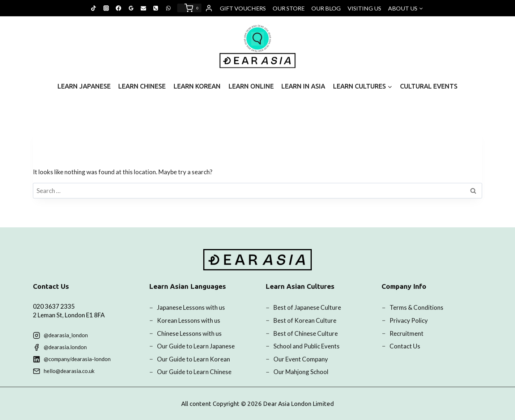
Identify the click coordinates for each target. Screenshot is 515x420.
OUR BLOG (326, 8)
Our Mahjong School (301, 372)
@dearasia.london (65, 347)
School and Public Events (307, 346)
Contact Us (405, 346)
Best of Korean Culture (305, 320)
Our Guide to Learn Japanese (196, 346)
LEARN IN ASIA (303, 86)
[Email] (144, 8)
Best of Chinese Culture (306, 333)
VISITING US (364, 8)
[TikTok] (94, 8)
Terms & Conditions (416, 307)
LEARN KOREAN (197, 86)
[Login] (209, 8)
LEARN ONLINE (251, 86)
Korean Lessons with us (189, 320)
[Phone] (156, 8)
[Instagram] (106, 8)
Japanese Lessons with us (191, 307)
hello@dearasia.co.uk (69, 371)
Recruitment (407, 333)
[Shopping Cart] (189, 8)
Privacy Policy (409, 320)
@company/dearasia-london (77, 359)
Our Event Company (301, 359)
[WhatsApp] (168, 8)
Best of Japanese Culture (307, 307)
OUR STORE (289, 8)
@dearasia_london (66, 335)
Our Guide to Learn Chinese (194, 372)
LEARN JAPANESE (84, 86)
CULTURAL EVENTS (429, 86)
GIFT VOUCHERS (243, 8)
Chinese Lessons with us (189, 333)
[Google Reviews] (131, 8)
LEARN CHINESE (142, 86)
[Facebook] (119, 8)
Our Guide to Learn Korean (193, 359)
